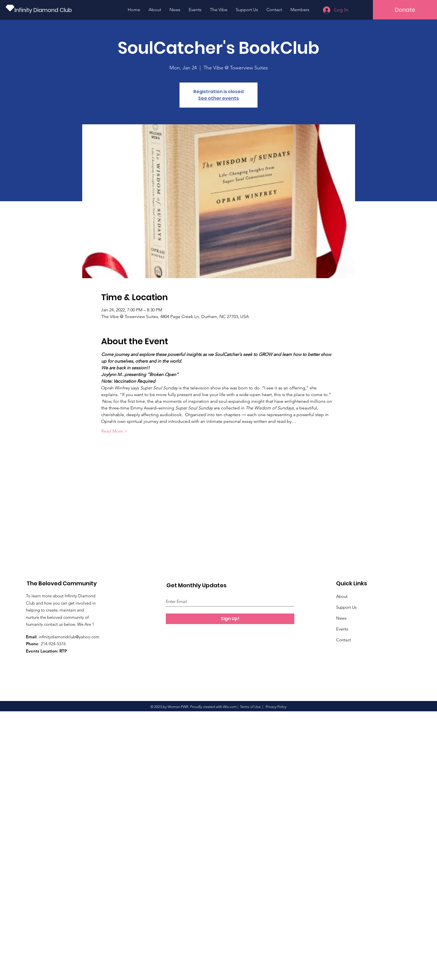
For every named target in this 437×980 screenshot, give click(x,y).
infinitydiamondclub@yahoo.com (69, 637)
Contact (343, 640)
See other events (219, 98)
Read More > (114, 431)
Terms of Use (250, 707)
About (342, 596)
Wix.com (230, 707)
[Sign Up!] (230, 619)
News (341, 618)
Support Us (346, 607)
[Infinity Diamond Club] (44, 10)
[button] (405, 10)
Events (342, 629)
